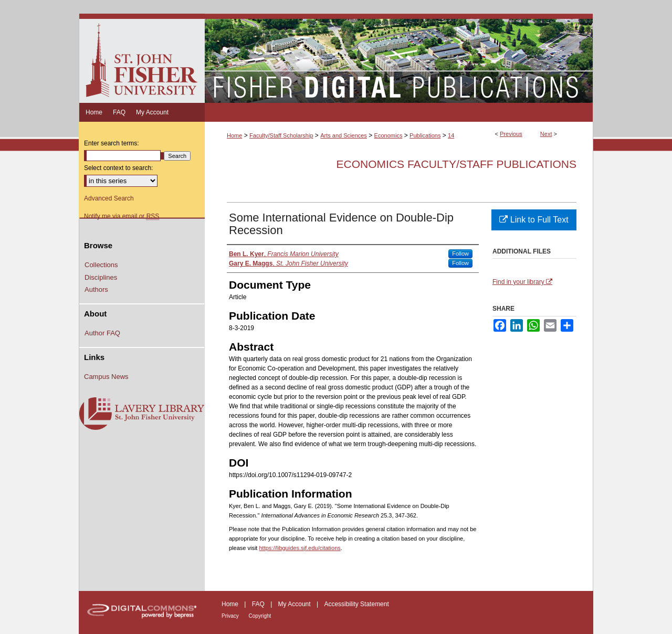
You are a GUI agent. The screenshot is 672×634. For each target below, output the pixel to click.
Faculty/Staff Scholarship (281, 135)
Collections (101, 265)
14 (451, 135)
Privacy (231, 616)
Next (546, 134)
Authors (96, 289)
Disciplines (101, 277)
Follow (460, 253)
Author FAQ (102, 333)
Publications (425, 135)
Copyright (260, 616)
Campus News (106, 377)
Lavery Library (142, 414)
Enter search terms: (112, 143)
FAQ (259, 604)
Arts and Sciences (344, 135)
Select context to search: (118, 168)
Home (234, 135)
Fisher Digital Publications (399, 58)
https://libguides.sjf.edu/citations (300, 548)
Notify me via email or (122, 216)
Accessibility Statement (356, 604)
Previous (511, 134)
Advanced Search (109, 198)
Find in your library (522, 282)
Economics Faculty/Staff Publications (456, 164)
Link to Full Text (534, 220)
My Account (295, 604)
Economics (388, 135)
